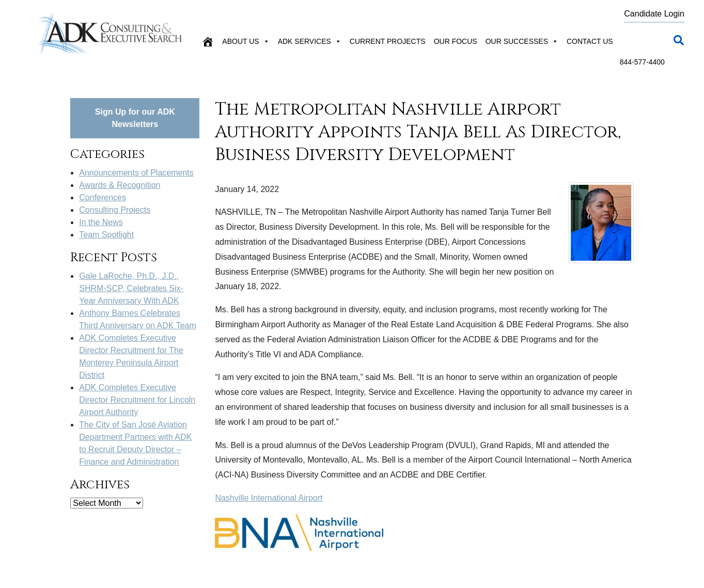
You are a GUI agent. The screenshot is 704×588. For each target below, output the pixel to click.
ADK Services (310, 41)
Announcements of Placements (136, 173)
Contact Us (590, 41)
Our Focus (456, 41)
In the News (101, 222)
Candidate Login (654, 14)
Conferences (103, 197)
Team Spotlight (106, 235)
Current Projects (388, 41)
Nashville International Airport (269, 498)
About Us (246, 41)
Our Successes (522, 41)
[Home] (208, 41)
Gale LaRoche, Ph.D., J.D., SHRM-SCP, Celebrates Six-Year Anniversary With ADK (131, 288)
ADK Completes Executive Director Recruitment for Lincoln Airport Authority (137, 400)
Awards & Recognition (120, 185)
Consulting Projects (115, 210)
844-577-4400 (642, 62)
